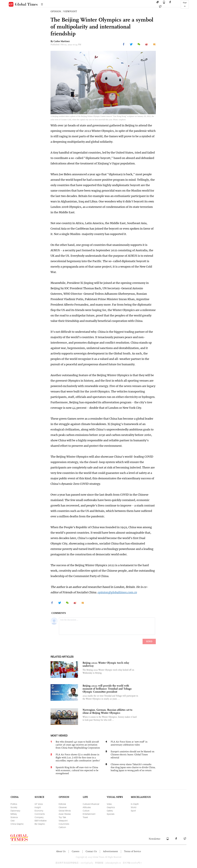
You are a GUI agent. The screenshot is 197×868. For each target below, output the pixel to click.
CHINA (15, 797)
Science (14, 817)
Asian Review (65, 814)
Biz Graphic (40, 824)
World (134, 807)
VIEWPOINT (70, 11)
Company (39, 817)
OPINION (56, 11)
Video (109, 804)
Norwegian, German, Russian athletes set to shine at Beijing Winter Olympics (107, 711)
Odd (12, 821)
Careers (76, 851)
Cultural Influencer (91, 804)
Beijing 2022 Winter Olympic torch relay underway (106, 664)
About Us (61, 851)
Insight (38, 807)
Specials (111, 814)
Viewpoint (63, 821)
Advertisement (110, 851)
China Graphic (17, 824)
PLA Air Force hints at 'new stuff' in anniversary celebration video (129, 743)
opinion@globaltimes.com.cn (117, 592)
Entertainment (89, 814)
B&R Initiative (41, 821)
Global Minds (65, 811)
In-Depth (135, 804)
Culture (86, 811)
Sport (133, 811)
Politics (14, 804)
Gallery (110, 811)
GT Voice (39, 804)
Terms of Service (132, 851)
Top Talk (62, 817)
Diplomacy (15, 811)
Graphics (111, 807)
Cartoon (62, 827)
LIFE (85, 797)
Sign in (185, 4)
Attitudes (87, 807)
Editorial (62, 804)
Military (14, 814)
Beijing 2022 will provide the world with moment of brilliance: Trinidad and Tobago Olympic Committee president (107, 689)
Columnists (64, 824)
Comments (40, 814)
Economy (39, 811)
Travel (85, 817)
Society (14, 807)
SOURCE (39, 797)
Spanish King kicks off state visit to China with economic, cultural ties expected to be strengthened (77, 770)
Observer (63, 807)
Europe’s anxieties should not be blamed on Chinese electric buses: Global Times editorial (132, 755)
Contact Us (91, 851)
